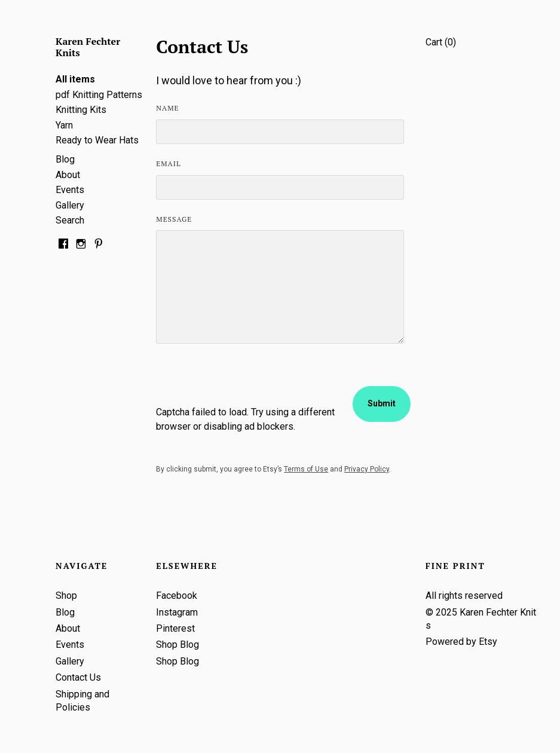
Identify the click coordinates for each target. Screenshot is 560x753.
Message (174, 219)
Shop (66, 596)
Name (167, 108)
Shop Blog (178, 645)
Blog (65, 159)
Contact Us (78, 677)
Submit (382, 403)
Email (168, 163)
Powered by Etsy (461, 642)
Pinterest (175, 628)
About (68, 175)
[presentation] (247, 382)
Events (70, 190)
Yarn (64, 125)
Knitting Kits (81, 110)
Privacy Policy (367, 469)
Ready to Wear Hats (97, 140)
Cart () (441, 42)
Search (70, 220)
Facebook (177, 596)
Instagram (177, 612)
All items (75, 79)
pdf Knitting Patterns (99, 95)
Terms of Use (306, 469)
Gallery (70, 205)
